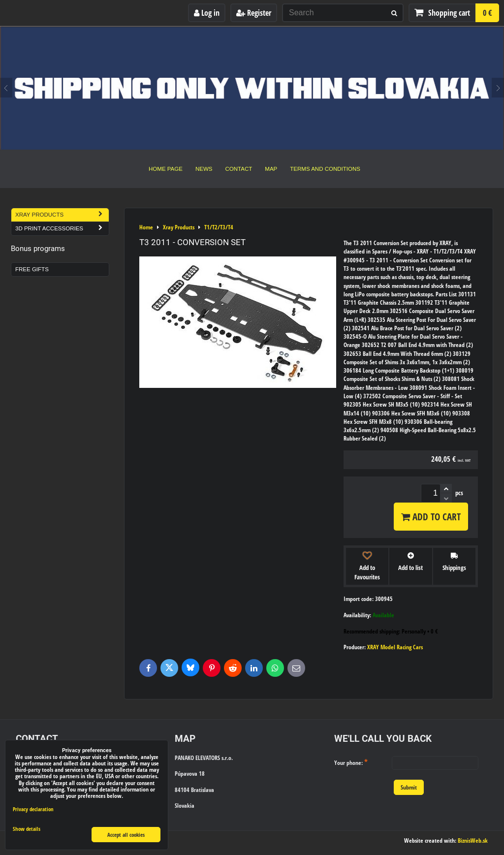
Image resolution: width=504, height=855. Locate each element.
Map (271, 169)
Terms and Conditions (325, 169)
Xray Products (62, 215)
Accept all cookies (126, 835)
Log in (207, 13)
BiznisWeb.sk (473, 840)
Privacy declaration (33, 809)
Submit (409, 787)
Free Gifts (32, 269)
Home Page (166, 169)
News (204, 169)
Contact (239, 169)
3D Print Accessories (62, 229)
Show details (27, 829)
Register (254, 13)
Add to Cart (431, 517)
